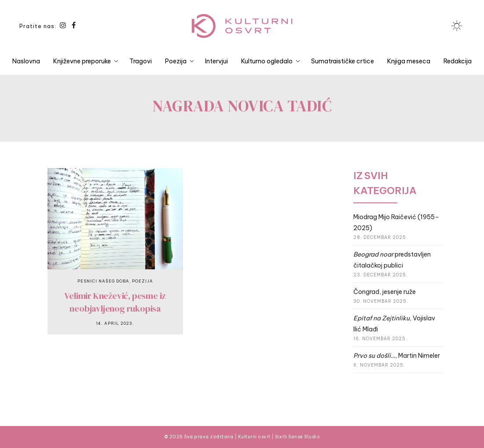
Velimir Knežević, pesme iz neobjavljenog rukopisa (115, 302)
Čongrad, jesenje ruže (385, 292)
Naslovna (26, 61)
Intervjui (216, 61)
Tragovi (141, 61)
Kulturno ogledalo (267, 61)
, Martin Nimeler (397, 356)
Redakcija (458, 61)
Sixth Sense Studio (297, 437)
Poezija (176, 61)
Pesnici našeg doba (103, 281)
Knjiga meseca (409, 61)
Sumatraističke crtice (343, 61)
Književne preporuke (82, 61)
